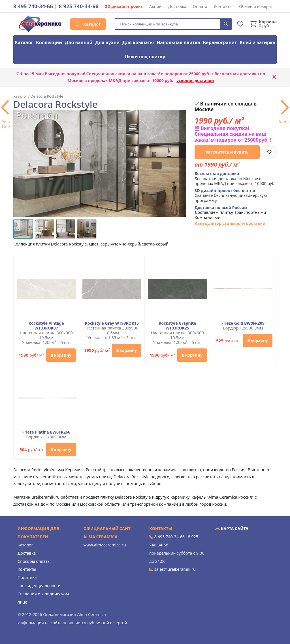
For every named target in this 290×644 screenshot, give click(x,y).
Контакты (223, 6)
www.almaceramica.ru (105, 545)
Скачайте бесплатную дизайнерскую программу (231, 195)
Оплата (200, 6)
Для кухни (107, 42)
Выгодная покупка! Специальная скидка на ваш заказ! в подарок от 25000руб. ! (233, 134)
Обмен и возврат (256, 6)
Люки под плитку (145, 57)
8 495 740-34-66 (33, 6)
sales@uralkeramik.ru (175, 569)
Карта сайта (232, 528)
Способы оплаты (34, 561)
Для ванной (79, 42)
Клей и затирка (257, 42)
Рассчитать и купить (227, 152)
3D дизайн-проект (124, 6)
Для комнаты (138, 42)
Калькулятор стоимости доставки (230, 223)
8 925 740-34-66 (79, 6)
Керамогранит (220, 42)
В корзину (61, 355)
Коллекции (49, 42)
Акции (155, 6)
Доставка (177, 6)
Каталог (88, 24)
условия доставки (195, 80)
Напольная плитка (178, 42)
